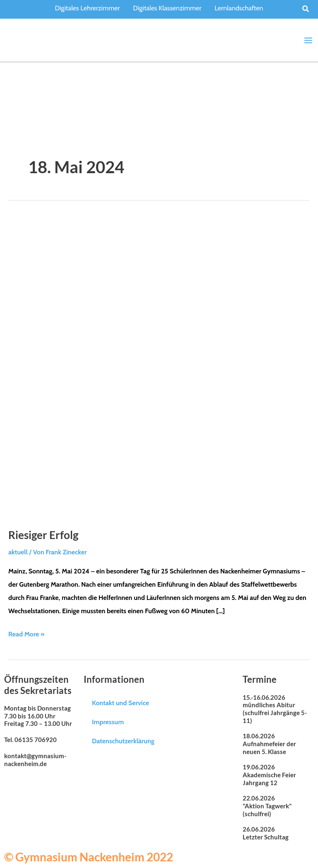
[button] (306, 9)
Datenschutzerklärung (123, 740)
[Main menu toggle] (308, 40)
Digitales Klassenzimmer (167, 8)
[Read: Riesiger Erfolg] (159, 366)
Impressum (108, 721)
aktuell (18, 552)
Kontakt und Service (120, 702)
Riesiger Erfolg (43, 534)
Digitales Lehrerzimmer (88, 8)
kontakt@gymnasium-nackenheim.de (35, 759)
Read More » (26, 632)
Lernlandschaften (239, 8)
